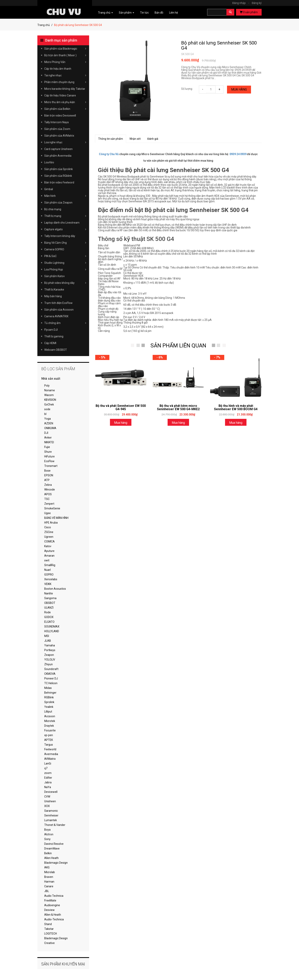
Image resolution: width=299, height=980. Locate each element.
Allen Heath (51, 858)
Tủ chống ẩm (65, 323)
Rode (48, 612)
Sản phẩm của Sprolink (59, 169)
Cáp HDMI (50, 343)
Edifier (48, 778)
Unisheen (50, 801)
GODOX (49, 617)
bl (45, 414)
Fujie (47, 447)
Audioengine (52, 905)
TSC (47, 499)
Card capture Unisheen (58, 149)
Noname (50, 390)
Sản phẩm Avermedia (58, 156)
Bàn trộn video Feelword (59, 182)
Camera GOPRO (54, 249)
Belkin (48, 853)
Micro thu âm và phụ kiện (65, 102)
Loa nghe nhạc (65, 142)
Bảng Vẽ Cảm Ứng (65, 243)
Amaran (49, 556)
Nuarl (48, 570)
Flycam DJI (51, 330)
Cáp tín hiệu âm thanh (58, 69)
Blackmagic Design (56, 863)
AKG (47, 867)
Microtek (50, 721)
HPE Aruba (51, 523)
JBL (47, 891)
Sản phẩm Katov (54, 276)
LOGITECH (51, 934)
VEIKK (48, 584)
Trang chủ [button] (105, 13)
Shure (48, 452)
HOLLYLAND (52, 631)
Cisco (48, 527)
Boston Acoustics (55, 589)
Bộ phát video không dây (65, 283)
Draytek (49, 726)
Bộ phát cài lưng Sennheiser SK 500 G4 (219, 46)
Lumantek (51, 820)
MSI (47, 636)
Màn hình (65, 196)
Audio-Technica (54, 919)
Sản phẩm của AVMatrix (59, 136)
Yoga (48, 419)
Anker (48, 438)
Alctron (49, 834)
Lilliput (48, 712)
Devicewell (51, 792)
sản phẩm (249, 12)
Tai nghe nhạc (65, 75)
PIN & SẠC (65, 256)
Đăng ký (257, 3)
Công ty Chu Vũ (109, 154)
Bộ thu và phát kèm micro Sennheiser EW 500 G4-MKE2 (178, 408)
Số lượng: (187, 89)
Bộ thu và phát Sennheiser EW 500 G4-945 (121, 408)
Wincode (50, 490)
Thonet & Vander (55, 825)
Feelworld (50, 749)
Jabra (48, 782)
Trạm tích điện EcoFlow (58, 303)
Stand (48, 924)
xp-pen (49, 735)
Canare (49, 886)
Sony (47, 839)
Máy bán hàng (53, 296)
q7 (46, 768)
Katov (48, 546)
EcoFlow (49, 461)
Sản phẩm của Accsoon (59, 310)
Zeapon (49, 655)
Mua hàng (239, 89)
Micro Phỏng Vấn (65, 62)
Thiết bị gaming (54, 336)
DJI (46, 433)
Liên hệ (173, 13)
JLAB (48, 641)
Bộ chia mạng (53, 209)
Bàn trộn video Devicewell (60, 116)
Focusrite (50, 730)
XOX (47, 806)
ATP (47, 480)
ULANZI (49, 608)
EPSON (49, 475)
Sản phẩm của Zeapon (58, 203)
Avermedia (51, 754)
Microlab (50, 872)
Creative (49, 943)
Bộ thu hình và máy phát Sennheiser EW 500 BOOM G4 (236, 408)
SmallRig (50, 565)
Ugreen (49, 537)
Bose (47, 471)
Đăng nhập (242, 3)
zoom (48, 773)
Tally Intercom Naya (56, 122)
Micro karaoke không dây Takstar (65, 89)
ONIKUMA (50, 428)
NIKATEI (49, 442)
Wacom (49, 395)
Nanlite (49, 593)
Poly (47, 386)
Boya (47, 830)
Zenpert (49, 504)
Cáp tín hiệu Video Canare (60, 95)
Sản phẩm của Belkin (65, 109)
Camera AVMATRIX (56, 316)
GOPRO (49, 575)
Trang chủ (44, 25)
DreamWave (52, 849)
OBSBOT (50, 603)
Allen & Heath (53, 915)
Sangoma (50, 598)
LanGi (48, 763)
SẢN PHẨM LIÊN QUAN (178, 346)
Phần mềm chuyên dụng (65, 82)
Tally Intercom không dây (60, 236)
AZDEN (49, 423)
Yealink (49, 707)
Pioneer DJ (51, 678)
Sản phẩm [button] (126, 13)
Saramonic (51, 811)
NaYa (48, 787)
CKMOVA (50, 674)
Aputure (49, 551)
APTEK (49, 740)
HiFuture (49, 456)
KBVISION (50, 400)
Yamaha (50, 645)
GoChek (49, 404)
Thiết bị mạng (65, 216)
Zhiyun (48, 664)
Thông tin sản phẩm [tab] (111, 139)
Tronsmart (51, 466)
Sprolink (49, 702)
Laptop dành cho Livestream (62, 223)
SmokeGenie (52, 508)
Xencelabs (51, 579)
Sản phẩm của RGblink (58, 176)
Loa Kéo (49, 162)
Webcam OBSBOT (56, 350)
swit (47, 560)
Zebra (48, 485)
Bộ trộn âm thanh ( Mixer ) (65, 55)
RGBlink (49, 697)
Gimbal (49, 189)
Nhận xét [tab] (135, 139)
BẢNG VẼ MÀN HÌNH (56, 518)
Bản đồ (159, 13)
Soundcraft (51, 669)
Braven (49, 877)
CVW (47, 797)
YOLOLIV (50, 660)
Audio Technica (54, 896)
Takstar (49, 929)
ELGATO (49, 622)
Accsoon (50, 716)
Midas (48, 688)
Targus (49, 745)
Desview (49, 910)
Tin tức (144, 13)
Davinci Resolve (54, 844)
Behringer (50, 693)
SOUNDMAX (52, 626)
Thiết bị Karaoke (54, 290)
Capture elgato (65, 229)
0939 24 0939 (238, 154)
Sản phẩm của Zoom (57, 129)
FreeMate (50, 900)
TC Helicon (51, 683)
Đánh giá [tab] (153, 139)
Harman (49, 882)
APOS (48, 494)
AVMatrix (50, 759)
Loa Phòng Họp (65, 269)
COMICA (49, 541)
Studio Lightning (65, 263)
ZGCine (49, 532)
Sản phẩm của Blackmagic (65, 49)
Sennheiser (51, 815)
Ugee (48, 513)
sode (47, 409)
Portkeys (50, 650)
